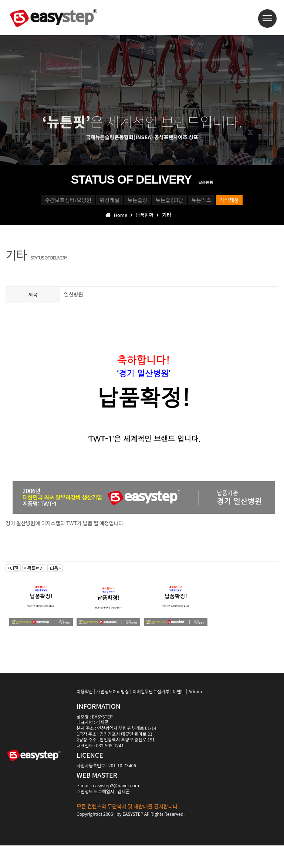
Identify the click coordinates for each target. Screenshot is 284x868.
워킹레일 (126, 202)
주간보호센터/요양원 (59, 202)
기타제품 (168, 219)
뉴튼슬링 (179, 202)
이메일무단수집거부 (151, 714)
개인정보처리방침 (113, 714)
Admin (195, 714)
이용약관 (85, 714)
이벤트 (179, 714)
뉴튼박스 (116, 219)
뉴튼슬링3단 (236, 202)
